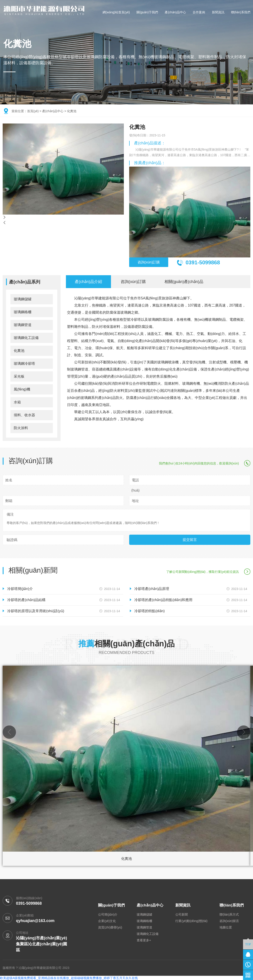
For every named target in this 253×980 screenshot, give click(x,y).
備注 (10, 514)
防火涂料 (21, 427)
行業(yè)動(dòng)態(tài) (191, 921)
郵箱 (9, 500)
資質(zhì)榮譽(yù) (110, 927)
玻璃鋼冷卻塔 (24, 363)
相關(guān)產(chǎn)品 (184, 281)
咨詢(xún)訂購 (151, 263)
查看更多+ (144, 940)
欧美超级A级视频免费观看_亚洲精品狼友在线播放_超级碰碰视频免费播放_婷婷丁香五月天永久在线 (69, 978)
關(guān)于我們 (147, 12)
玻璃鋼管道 (23, 324)
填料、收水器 (24, 415)
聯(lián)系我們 (241, 12)
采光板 (19, 376)
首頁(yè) (33, 111)
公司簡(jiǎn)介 (108, 914)
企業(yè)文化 (107, 921)
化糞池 (72, 111)
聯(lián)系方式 (229, 914)
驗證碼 (12, 539)
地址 (135, 500)
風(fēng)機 (22, 389)
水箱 (17, 402)
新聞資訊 (218, 12)
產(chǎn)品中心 (175, 12)
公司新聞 (182, 914)
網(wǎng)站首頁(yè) (116, 12)
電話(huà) (135, 485)
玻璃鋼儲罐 (23, 299)
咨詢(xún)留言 (229, 921)
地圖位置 (226, 927)
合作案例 (199, 12)
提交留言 (190, 539)
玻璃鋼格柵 (23, 312)
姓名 (9, 480)
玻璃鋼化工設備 (26, 337)
